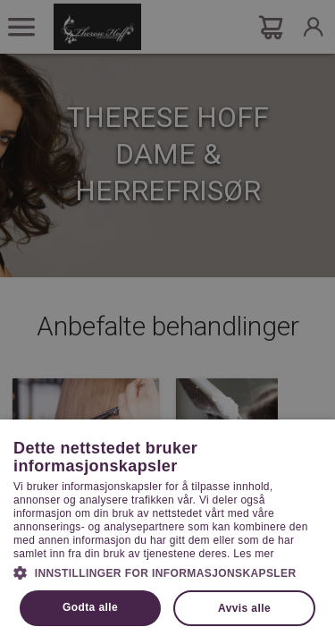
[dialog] (167, 322)
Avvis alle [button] (244, 608)
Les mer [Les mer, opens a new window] (253, 554)
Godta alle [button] (90, 607)
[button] (167, 572)
